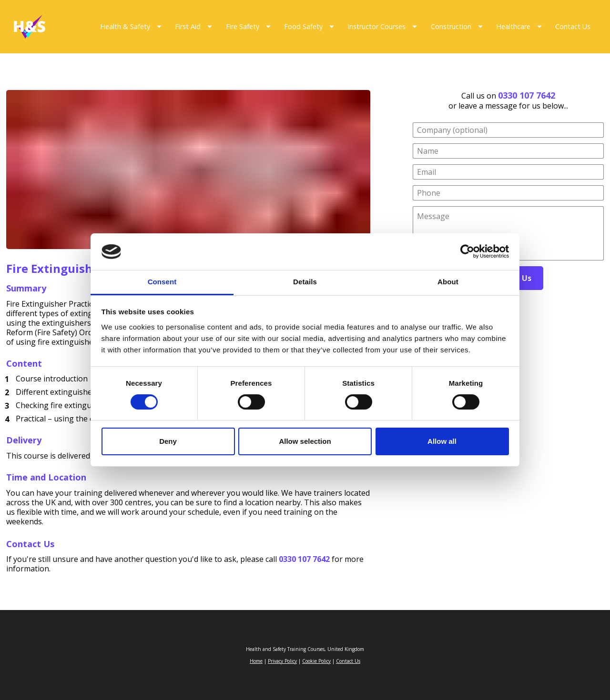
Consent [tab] (162, 282)
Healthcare (519, 26)
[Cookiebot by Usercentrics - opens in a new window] (467, 252)
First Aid (193, 26)
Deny (168, 441)
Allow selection (305, 441)
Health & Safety (131, 26)
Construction (457, 26)
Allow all (442, 441)
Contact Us (573, 26)
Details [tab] (305, 282)
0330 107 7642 (527, 95)
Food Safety (309, 26)
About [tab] (448, 282)
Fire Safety (248, 26)
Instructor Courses (382, 26)
